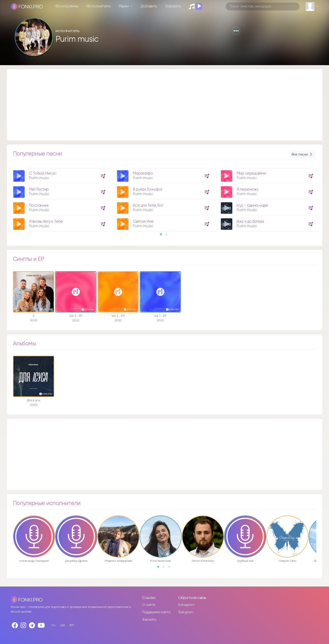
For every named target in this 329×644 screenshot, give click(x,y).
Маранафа (143, 173)
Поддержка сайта (156, 612)
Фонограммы (67, 6)
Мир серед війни (251, 173)
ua (62, 625)
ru (53, 625)
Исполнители (99, 6)
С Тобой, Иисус (43, 173)
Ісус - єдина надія (252, 205)
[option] (61, 198)
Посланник (39, 205)
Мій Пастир (39, 189)
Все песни (302, 155)
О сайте (149, 605)
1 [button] (163, 236)
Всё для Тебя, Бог (148, 205)
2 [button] (168, 236)
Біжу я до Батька (250, 221)
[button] (236, 31)
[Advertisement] (160, 105)
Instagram (186, 605)
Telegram (186, 612)
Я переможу (248, 189)
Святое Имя (143, 221)
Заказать (173, 6)
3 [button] (170, 568)
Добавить (149, 6)
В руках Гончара (147, 189)
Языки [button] (124, 6)
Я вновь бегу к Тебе (46, 221)
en (72, 625)
